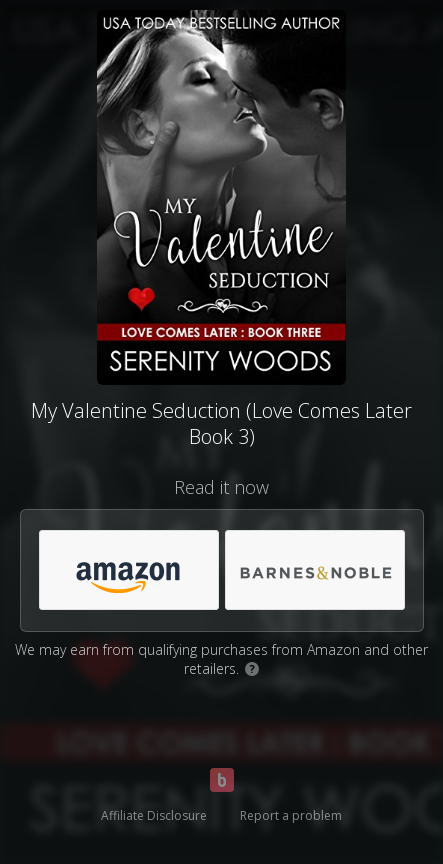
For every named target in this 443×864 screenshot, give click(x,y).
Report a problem (291, 815)
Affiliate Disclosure (154, 815)
